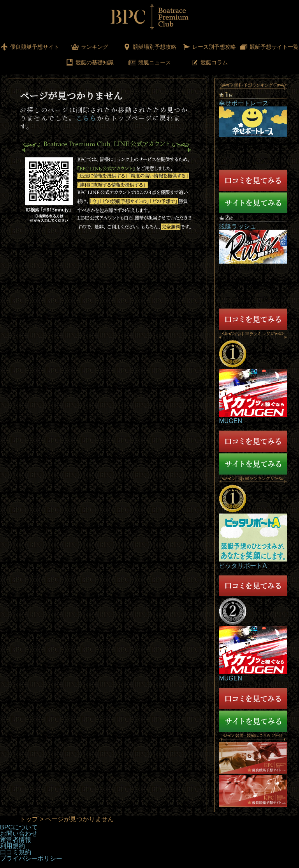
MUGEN (230, 421)
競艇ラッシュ (237, 226)
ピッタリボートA (243, 566)
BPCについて (19, 827)
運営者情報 (16, 840)
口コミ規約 (16, 852)
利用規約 (12, 846)
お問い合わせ (19, 833)
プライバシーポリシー (31, 858)
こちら (86, 118)
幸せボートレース (244, 103)
